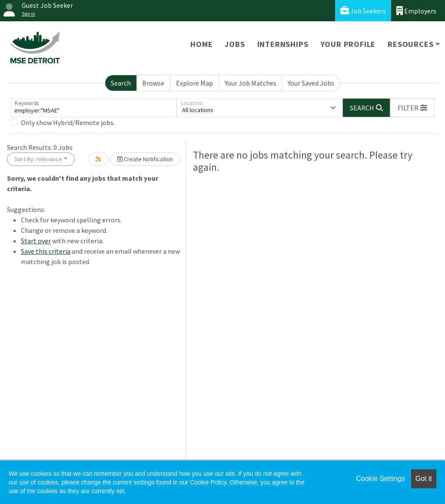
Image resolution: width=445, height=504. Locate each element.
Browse (153, 83)
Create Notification (145, 159)
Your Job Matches (251, 83)
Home (201, 44)
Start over (36, 241)
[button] (412, 108)
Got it (424, 479)
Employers (416, 11)
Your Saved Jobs (311, 83)
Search (121, 83)
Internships (283, 44)
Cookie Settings (380, 479)
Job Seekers (363, 11)
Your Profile (348, 44)
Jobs (235, 44)
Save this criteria (46, 251)
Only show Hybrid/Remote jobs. (68, 123)
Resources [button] (410, 44)
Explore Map (194, 83)
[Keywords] (93, 108)
